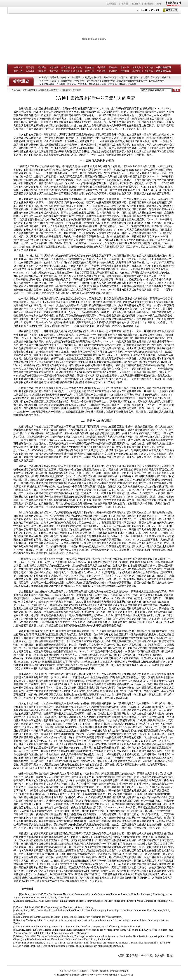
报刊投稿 (149, 4)
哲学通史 (42, 67)
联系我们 (74, 971)
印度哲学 (82, 84)
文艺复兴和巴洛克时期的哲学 (101, 81)
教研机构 (113, 71)
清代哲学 (145, 77)
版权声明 (84, 971)
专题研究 (54, 77)
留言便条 (104, 971)
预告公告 (18, 71)
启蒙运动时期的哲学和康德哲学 (132, 81)
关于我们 (64, 971)
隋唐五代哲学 (110, 77)
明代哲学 (134, 77)
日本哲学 (61, 84)
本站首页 (18, 67)
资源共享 (149, 71)
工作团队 (94, 971)
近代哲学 (156, 77)
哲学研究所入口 (164, 71)
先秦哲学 (65, 77)
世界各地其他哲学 (128, 84)
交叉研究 (77, 67)
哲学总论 (30, 67)
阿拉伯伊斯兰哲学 (97, 84)
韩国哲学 (72, 84)
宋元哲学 (123, 77)
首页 (24, 90)
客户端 (124, 4)
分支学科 (66, 67)
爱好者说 (113, 67)
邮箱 (159, 4)
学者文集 (137, 67)
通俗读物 (101, 67)
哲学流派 (54, 67)
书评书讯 (54, 71)
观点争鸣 (77, 71)
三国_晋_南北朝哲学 (92, 77)
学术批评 (66, 71)
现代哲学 (166, 77)
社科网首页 (112, 4)
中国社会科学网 (172, 4)
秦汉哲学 (76, 77)
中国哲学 (44, 77)
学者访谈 (149, 67)
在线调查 (124, 971)
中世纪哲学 (79, 81)
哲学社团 (89, 71)
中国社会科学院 (164, 67)
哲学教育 (125, 71)
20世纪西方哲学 (47, 84)
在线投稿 (114, 971)
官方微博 (136, 4)
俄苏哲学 (112, 84)
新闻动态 (30, 71)
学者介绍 (125, 67)
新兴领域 (89, 67)
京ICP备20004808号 (99, 975)
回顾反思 (42, 71)
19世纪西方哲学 (157, 81)
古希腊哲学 (66, 81)
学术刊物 (101, 71)
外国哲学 (44, 81)
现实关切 (137, 71)
